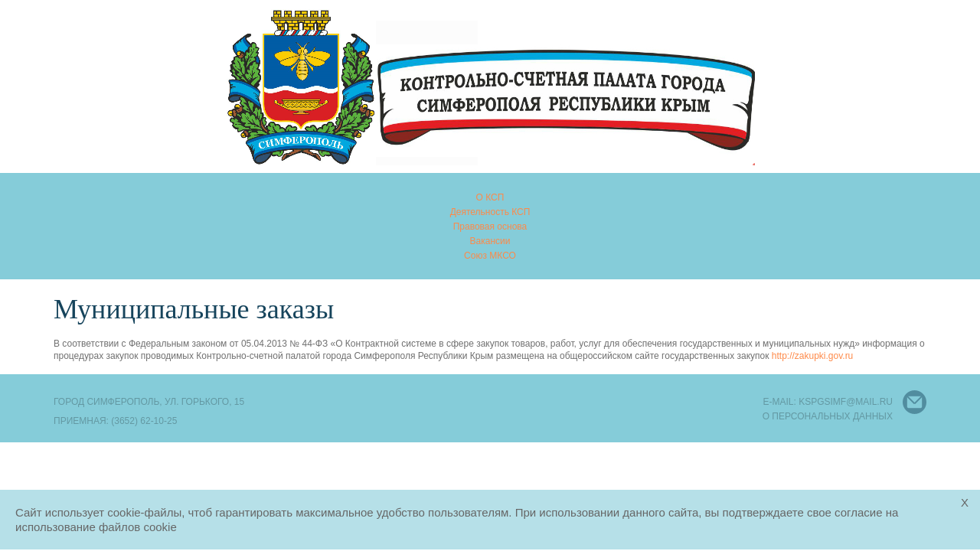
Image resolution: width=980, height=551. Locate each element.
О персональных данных (828, 416)
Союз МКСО (490, 256)
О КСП (490, 197)
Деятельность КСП (490, 212)
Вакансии (490, 241)
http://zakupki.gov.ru (813, 356)
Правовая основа (490, 227)
